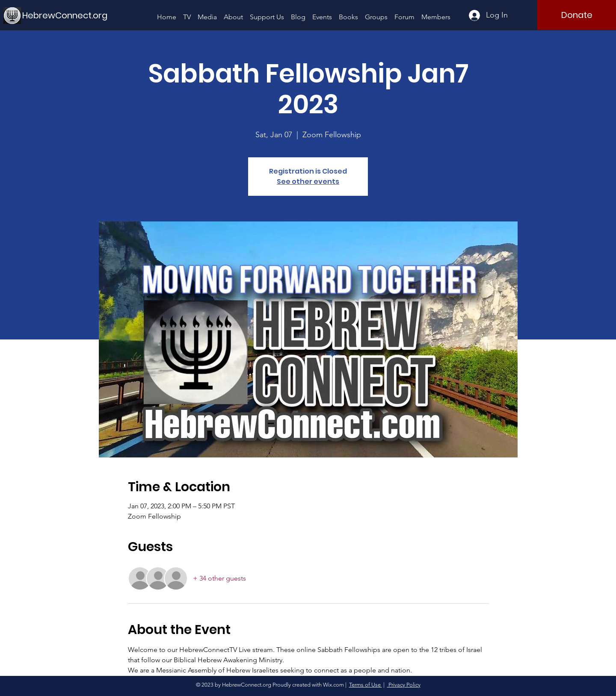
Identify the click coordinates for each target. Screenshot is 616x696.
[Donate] (577, 15)
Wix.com (333, 685)
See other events (308, 181)
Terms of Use (366, 685)
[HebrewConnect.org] (65, 15)
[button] (207, 13)
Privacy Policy (404, 685)
